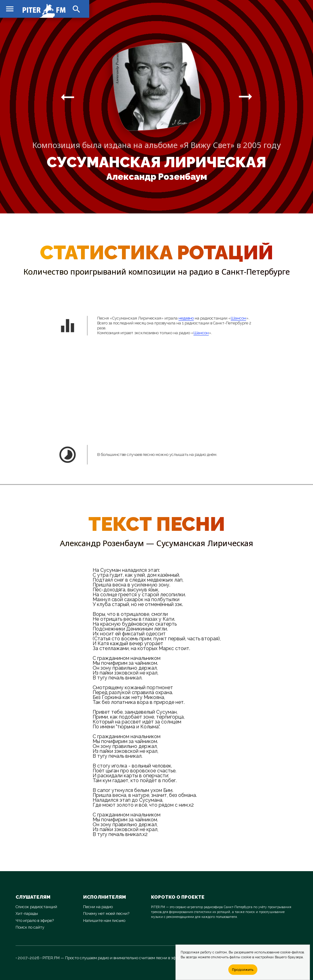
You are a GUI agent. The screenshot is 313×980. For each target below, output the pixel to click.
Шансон (238, 318)
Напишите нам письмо (104, 921)
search (76, 9)
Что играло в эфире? (35, 921)
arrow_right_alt (68, 97)
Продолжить (243, 969)
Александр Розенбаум (157, 177)
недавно (186, 318)
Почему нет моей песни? (106, 913)
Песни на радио (98, 907)
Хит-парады (27, 913)
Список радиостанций (36, 907)
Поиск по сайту (30, 927)
